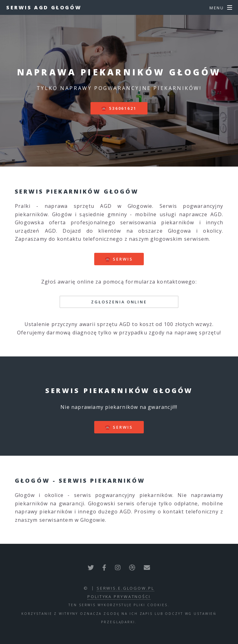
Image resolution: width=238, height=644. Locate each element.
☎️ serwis (119, 259)
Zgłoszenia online (119, 302)
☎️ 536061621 (119, 108)
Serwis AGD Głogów (44, 7)
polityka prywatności (119, 597)
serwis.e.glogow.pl (126, 588)
